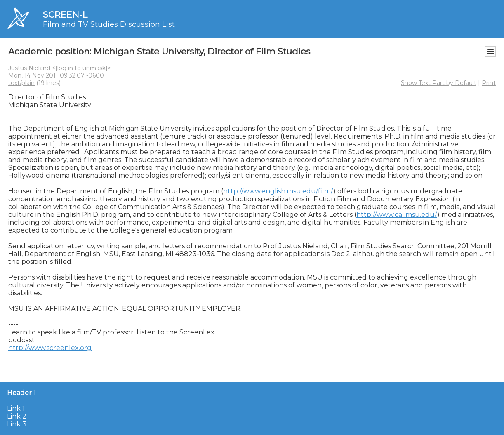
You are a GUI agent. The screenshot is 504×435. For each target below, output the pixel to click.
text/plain (21, 83)
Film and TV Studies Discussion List (109, 24)
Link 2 (17, 416)
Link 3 (17, 424)
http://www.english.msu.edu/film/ (278, 191)
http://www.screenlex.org (50, 348)
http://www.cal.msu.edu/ (397, 215)
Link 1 (16, 408)
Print (489, 83)
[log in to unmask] (81, 68)
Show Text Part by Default (439, 83)
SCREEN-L (65, 15)
